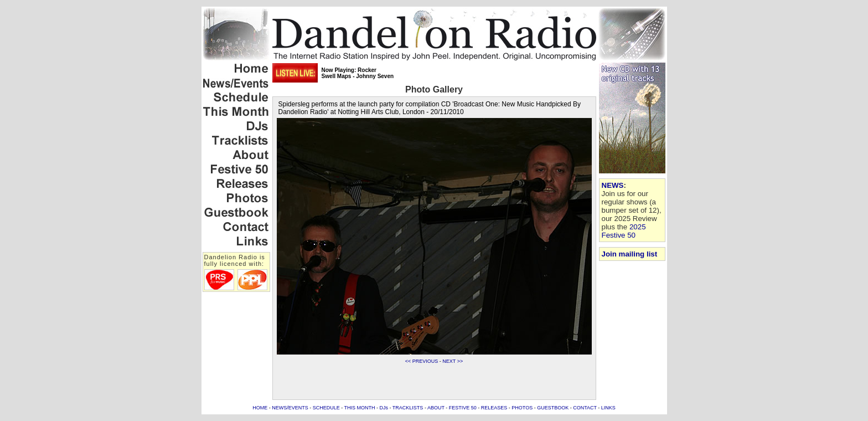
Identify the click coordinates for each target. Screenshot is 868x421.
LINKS (608, 408)
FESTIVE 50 (463, 408)
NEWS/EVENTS (290, 408)
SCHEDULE (326, 408)
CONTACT (585, 408)
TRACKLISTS (408, 408)
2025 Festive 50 (624, 231)
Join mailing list (630, 254)
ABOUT (436, 408)
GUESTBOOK (553, 408)
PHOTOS (522, 408)
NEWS (613, 185)
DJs (384, 408)
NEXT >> (453, 361)
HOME (260, 408)
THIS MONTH (360, 408)
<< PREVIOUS (422, 361)
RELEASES (494, 408)
